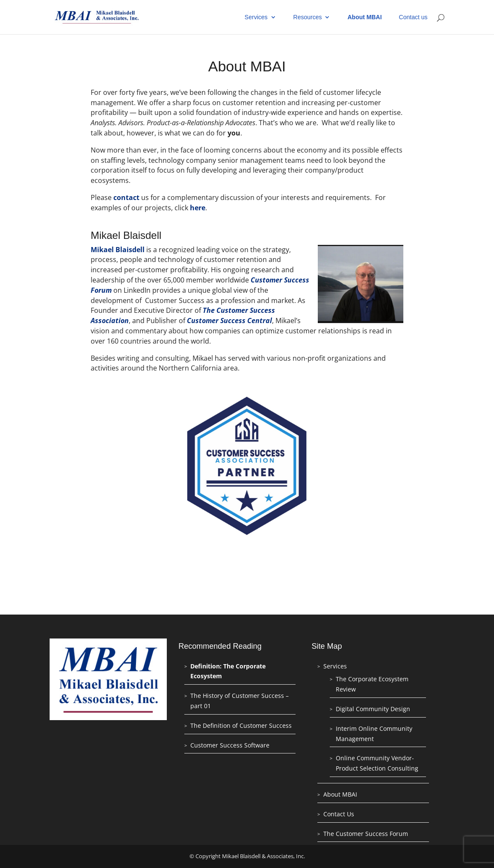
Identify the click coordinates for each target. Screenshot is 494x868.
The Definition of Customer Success (241, 725)
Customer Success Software (230, 745)
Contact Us (339, 814)
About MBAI (364, 17)
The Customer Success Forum (366, 834)
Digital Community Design (373, 709)
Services (256, 17)
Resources (308, 17)
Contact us (413, 17)
